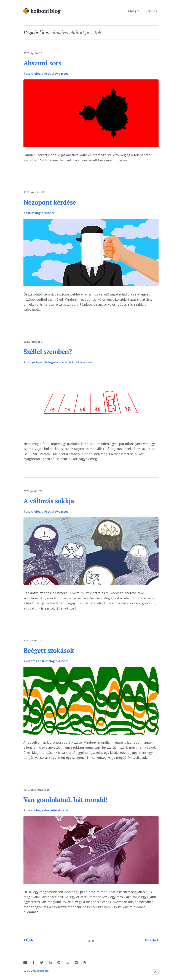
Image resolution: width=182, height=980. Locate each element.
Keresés (151, 11)
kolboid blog (45, 11)
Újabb (29, 940)
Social (50, 74)
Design (30, 362)
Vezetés (63, 74)
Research (65, 362)
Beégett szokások (49, 650)
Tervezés (86, 362)
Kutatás (31, 661)
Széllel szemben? (48, 352)
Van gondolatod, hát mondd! (65, 800)
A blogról (134, 11)
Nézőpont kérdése (50, 202)
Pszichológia (34, 74)
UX (75, 362)
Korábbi (152, 940)
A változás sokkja (49, 501)
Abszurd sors (42, 63)
